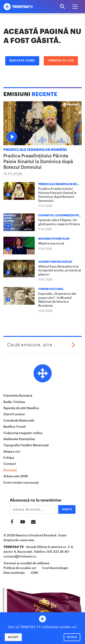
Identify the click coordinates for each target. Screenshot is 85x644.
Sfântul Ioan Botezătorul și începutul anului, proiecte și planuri (60, 271)
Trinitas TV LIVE (61, 61)
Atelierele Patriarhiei (19, 439)
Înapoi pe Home (22, 61)
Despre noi (12, 451)
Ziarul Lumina (14, 414)
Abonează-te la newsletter (36, 500)
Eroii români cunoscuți (21, 482)
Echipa (9, 458)
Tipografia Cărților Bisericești (26, 445)
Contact (10, 464)
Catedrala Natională (19, 420)
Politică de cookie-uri (20, 568)
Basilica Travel (15, 427)
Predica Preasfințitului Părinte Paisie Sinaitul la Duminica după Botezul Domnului (38, 162)
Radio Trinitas (14, 402)
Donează (10, 470)
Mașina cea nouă (51, 244)
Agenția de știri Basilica (21, 408)
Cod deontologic (55, 568)
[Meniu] (75, 7)
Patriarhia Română (18, 396)
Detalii (72, 637)
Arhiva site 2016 (16, 476)
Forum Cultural (51, 289)
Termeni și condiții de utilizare (26, 563)
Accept (13, 637)
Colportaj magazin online (23, 433)
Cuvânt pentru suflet (55, 262)
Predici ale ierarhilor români (35, 150)
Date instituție (14, 573)
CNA (34, 573)
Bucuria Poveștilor (54, 239)
